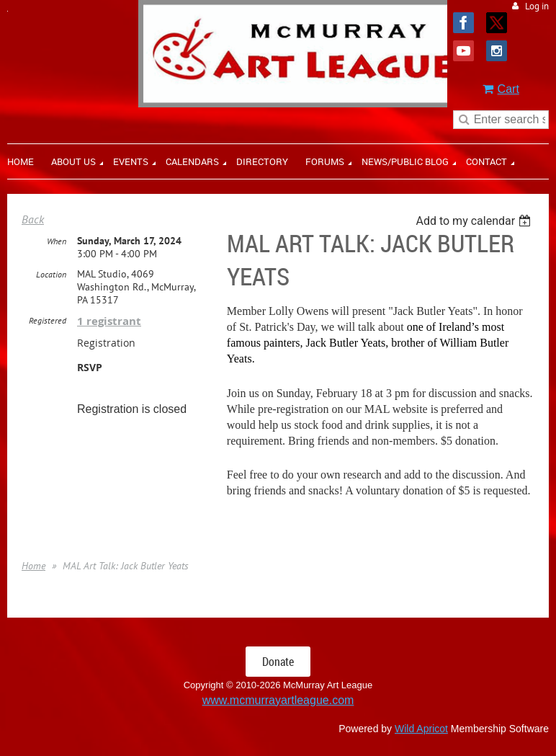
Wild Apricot (421, 729)
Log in (537, 6)
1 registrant (109, 321)
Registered (48, 320)
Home (33, 566)
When (57, 241)
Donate (278, 662)
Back (33, 219)
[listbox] (475, 221)
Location (51, 274)
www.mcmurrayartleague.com (278, 700)
